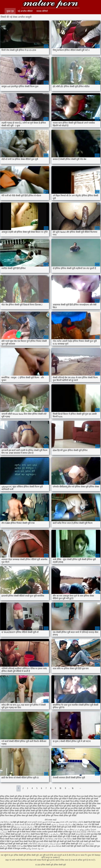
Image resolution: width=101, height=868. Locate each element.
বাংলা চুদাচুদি (32, 822)
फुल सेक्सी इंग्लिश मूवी (68, 813)
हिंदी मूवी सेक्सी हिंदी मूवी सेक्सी (46, 827)
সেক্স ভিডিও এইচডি (76, 822)
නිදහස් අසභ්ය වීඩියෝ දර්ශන (50, 844)
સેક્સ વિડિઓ (81, 834)
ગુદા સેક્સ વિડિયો (55, 846)
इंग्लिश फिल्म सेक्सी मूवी (13, 799)
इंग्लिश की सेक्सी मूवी (25, 796)
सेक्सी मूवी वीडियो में (7, 849)
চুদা (46, 822)
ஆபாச (41, 849)
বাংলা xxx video (54, 822)
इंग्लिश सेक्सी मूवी (73, 806)
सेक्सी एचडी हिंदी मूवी (69, 846)
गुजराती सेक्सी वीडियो (55, 832)
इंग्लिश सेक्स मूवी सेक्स (68, 804)
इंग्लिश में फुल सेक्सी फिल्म (65, 801)
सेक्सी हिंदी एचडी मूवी (40, 846)
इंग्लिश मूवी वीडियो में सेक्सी (63, 799)
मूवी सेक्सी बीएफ (16, 829)
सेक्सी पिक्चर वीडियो (29, 832)
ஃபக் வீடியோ (54, 834)
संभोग (88, 834)
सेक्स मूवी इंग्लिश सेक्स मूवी (19, 816)
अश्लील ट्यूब (67, 832)
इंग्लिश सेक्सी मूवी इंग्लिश (88, 806)
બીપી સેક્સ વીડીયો (79, 832)
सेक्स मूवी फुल (95, 846)
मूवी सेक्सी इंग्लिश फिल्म (84, 813)
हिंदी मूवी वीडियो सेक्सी (29, 837)
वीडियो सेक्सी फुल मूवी (13, 834)
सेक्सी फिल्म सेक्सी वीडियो (42, 829)
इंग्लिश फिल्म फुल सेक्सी (80, 796)
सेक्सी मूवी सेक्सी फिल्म (68, 841)
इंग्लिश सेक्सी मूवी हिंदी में (34, 811)
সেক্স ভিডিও (26, 834)
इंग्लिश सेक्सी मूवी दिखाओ (29, 808)
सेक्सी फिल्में (88, 822)
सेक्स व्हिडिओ (28, 846)
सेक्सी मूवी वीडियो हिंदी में (35, 839)
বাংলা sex (41, 822)
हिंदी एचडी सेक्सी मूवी (84, 841)
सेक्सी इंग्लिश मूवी (35, 816)
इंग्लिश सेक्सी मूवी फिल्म (46, 808)
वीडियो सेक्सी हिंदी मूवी (51, 841)
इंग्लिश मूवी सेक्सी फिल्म (14, 801)
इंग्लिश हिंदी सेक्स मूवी (11, 813)
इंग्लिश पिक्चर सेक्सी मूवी (62, 796)
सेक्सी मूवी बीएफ (57, 829)
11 (65, 788)
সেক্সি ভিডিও (33, 844)
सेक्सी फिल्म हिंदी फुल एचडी (33, 841)
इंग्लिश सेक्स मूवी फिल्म (37, 804)
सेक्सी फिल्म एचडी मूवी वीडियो (16, 839)
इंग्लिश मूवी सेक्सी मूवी (30, 801)
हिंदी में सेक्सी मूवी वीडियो (76, 837)
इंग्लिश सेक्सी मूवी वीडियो (82, 808)
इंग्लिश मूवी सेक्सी (79, 799)
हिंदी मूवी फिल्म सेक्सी (43, 825)
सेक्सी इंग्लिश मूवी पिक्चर (50, 816)
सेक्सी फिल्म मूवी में (14, 832)
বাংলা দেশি (64, 822)
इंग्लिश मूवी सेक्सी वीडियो (47, 801)
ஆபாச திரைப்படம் (71, 829)
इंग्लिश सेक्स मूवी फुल (53, 804)
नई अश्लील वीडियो (25, 11)
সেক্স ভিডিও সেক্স (7, 822)
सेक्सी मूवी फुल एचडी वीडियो (66, 827)
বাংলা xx (20, 846)
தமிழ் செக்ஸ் (32, 849)
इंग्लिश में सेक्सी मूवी (81, 801)
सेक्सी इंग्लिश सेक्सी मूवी (70, 844)
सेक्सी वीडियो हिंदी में (79, 839)
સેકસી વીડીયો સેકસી (27, 825)
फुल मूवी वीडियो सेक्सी (45, 837)
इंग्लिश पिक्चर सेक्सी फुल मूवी (43, 796)
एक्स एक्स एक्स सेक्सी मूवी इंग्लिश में (31, 813)
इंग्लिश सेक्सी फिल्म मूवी (58, 806)
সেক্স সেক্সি (87, 825)
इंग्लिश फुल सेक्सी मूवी (29, 799)
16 (73, 788)
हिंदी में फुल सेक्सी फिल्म (15, 841)
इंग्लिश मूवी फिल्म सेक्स (45, 799)
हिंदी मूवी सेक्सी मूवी (20, 822)
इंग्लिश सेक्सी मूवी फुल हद (64, 808)
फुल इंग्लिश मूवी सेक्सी (52, 813)
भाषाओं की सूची (82, 827)
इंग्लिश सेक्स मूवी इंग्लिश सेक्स (18, 804)
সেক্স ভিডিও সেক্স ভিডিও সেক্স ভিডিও (58, 839)
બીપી (80, 844)
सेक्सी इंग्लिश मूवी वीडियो (68, 816)
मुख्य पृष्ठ (10, 11)
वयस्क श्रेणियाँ (42, 11)
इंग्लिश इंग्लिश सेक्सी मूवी (9, 796)
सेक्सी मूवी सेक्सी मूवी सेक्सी (18, 844)
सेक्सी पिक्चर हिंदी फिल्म (40, 834)
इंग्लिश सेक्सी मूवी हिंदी (18, 811)
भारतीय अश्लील (42, 832)
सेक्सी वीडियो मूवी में (60, 837)
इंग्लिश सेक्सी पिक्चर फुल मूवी (22, 806)
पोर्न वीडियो (92, 827)
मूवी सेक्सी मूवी (27, 829)
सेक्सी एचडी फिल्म (84, 846)
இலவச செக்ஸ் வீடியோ (24, 827)
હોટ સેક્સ (15, 825)
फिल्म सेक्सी (12, 846)
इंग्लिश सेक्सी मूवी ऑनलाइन (10, 808)
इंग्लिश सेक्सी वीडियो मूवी (77, 811)
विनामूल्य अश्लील (20, 849)
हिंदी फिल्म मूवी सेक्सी (68, 834)
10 (60, 788)
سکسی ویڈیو (85, 829)
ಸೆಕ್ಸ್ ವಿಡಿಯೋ (78, 825)
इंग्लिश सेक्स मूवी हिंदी (84, 804)
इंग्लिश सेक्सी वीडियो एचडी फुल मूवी (56, 811)
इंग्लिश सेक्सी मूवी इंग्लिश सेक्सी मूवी (50, 4)
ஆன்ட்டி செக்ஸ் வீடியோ (62, 825)
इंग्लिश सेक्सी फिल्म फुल (41, 806)
